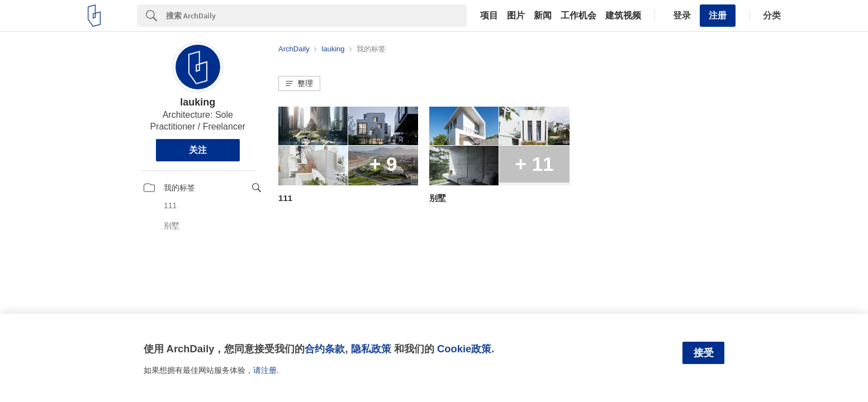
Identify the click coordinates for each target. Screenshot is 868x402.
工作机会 (578, 16)
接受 (704, 353)
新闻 (543, 16)
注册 (718, 15)
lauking (198, 102)
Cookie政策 (464, 349)
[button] (299, 84)
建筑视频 (623, 16)
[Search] (316, 16)
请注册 (265, 370)
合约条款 (325, 349)
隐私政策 (371, 349)
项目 (489, 16)
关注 (198, 150)
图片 (516, 16)
